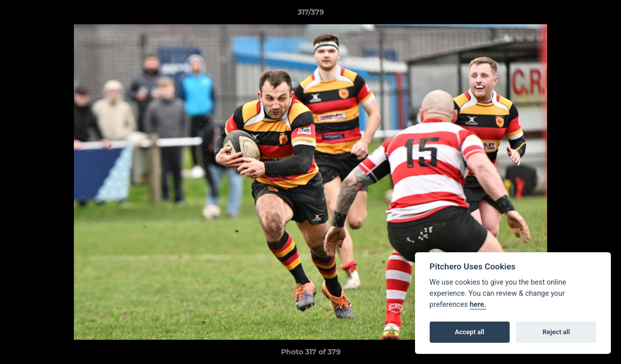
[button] (603, 15)
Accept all (470, 332)
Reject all (556, 332)
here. (478, 305)
